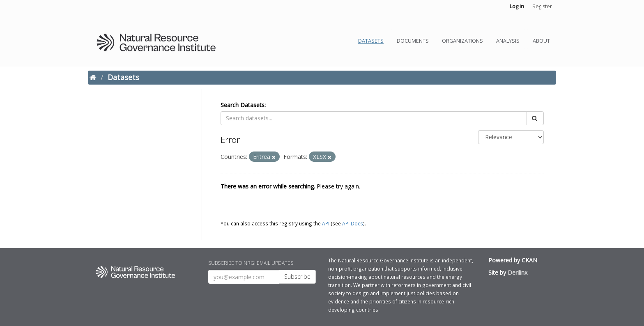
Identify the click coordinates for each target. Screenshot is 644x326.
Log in (517, 6)
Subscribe (297, 277)
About (541, 41)
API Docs (353, 223)
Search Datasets (243, 105)
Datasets (371, 41)
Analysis (508, 41)
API (326, 223)
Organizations (462, 41)
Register (542, 6)
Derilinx (517, 272)
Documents (413, 41)
